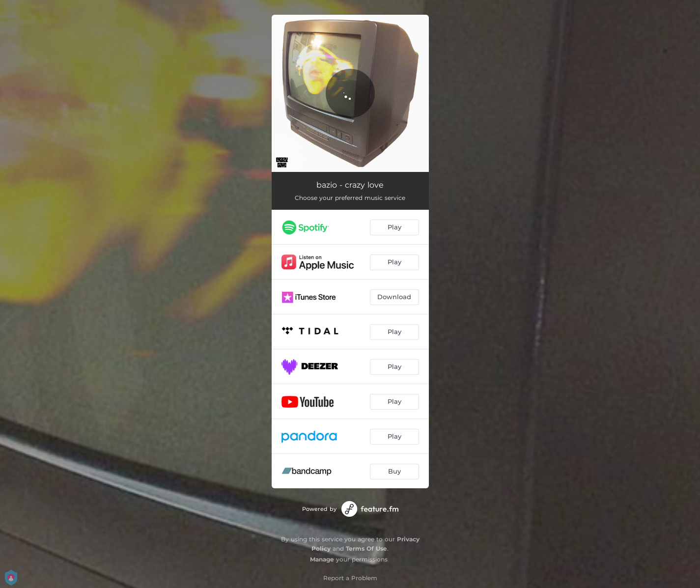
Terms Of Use (366, 548)
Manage (322, 559)
